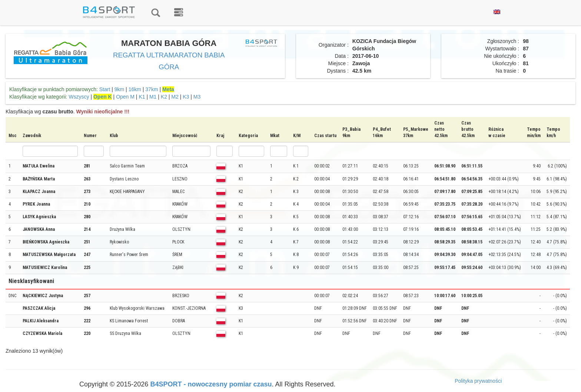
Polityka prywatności (478, 381)
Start (105, 89)
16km (135, 89)
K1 (142, 97)
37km (152, 89)
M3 (197, 97)
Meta (168, 89)
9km (119, 89)
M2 (175, 97)
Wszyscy (79, 97)
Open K (103, 97)
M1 (153, 97)
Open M (125, 97)
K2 (164, 97)
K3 (186, 97)
